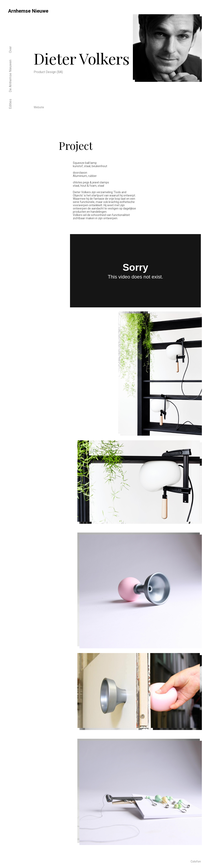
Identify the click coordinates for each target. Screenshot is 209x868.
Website (39, 107)
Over (10, 50)
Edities (10, 104)
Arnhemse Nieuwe (28, 11)
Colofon (196, 861)
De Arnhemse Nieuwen (10, 76)
